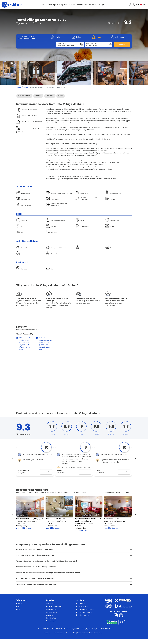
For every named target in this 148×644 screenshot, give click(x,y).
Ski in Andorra (80, 604)
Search (122, 44)
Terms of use (99, 633)
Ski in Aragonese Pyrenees (85, 609)
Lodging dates (62, 43)
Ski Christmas (51, 609)
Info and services (24, 96)
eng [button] (143, 5)
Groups (101, 5)
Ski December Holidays (54, 606)
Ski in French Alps (82, 606)
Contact (19, 604)
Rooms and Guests (92, 43)
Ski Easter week (51, 612)
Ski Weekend (50, 604)
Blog (18, 606)
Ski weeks (49, 615)
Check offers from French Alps (117, 492)
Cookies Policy (71, 633)
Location (38, 96)
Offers (61, 96)
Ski (43, 5)
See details (46, 472)
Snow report (53, 5)
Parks (71, 5)
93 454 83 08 (106, 629)
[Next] (129, 38)
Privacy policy (59, 633)
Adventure (81, 5)
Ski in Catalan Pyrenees (84, 612)
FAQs (18, 609)
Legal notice (49, 633)
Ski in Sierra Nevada (82, 615)
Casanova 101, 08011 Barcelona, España (78, 629)
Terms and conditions (85, 633)
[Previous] (44, 38)
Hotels (92, 5)
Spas (63, 5)
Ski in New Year (51, 618)
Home (19, 87)
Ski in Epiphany (51, 621)
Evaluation (50, 96)
